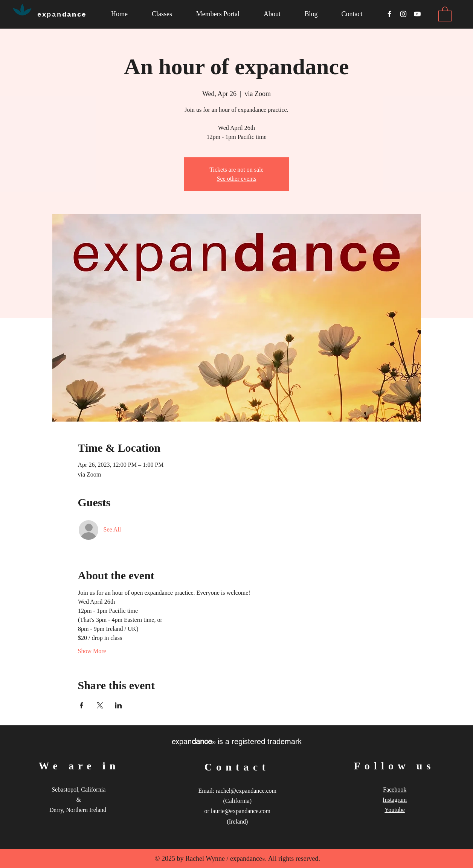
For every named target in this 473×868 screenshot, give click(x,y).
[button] (272, 14)
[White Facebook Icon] (389, 14)
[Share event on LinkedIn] (118, 705)
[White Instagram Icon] (403, 14)
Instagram (395, 800)
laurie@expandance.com (241, 811)
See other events (237, 179)
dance (62, 14)
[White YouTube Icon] (417, 14)
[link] (445, 14)
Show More (92, 651)
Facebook (395, 790)
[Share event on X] (100, 705)
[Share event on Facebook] (82, 705)
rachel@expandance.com (246, 791)
